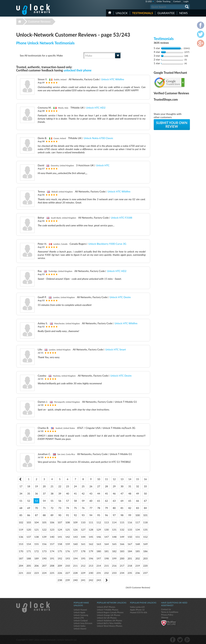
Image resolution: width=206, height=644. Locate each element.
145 (91, 537)
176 (67, 551)
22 (60, 486)
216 (114, 566)
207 (44, 566)
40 (67, 494)
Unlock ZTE (79, 618)
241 (83, 580)
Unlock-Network (33, 9)
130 (106, 530)
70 (36, 508)
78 (99, 508)
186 (145, 551)
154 (29, 544)
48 (130, 494)
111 (91, 522)
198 (106, 558)
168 (137, 544)
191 (52, 558)
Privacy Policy (167, 615)
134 (137, 530)
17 (21, 486)
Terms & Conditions (170, 612)
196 (91, 558)
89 (52, 515)
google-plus (187, 640)
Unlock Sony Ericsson (83, 623)
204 (21, 566)
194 (75, 558)
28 (106, 486)
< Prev (21, 479)
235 (130, 573)
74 (67, 508)
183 (122, 551)
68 (21, 508)
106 (52, 522)
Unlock (122, 13)
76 (83, 508)
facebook (173, 640)
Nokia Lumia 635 (137, 607)
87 (36, 515)
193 (67, 558)
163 (99, 544)
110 (83, 522)
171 (29, 551)
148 (114, 537)
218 (130, 566)
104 (36, 522)
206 (36, 566)
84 (145, 508)
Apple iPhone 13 (137, 610)
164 (106, 544)
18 (29, 486)
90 (60, 515)
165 (114, 544)
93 (83, 515)
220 (145, 566)
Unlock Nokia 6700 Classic (98, 138)
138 (36, 537)
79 (106, 508)
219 (137, 566)
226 (60, 573)
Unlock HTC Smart (116, 349)
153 (21, 544)
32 (137, 486)
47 (122, 494)
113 (106, 522)
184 (130, 551)
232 (106, 573)
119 (21, 530)
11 (106, 479)
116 (130, 522)
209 (60, 566)
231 (99, 573)
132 (122, 530)
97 (114, 515)
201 (130, 558)
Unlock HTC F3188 (121, 218)
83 (137, 508)
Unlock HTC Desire (120, 297)
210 (67, 566)
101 (145, 515)
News (183, 13)
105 (44, 522)
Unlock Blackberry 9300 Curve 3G (107, 244)
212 (83, 566)
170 (21, 551)
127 (83, 530)
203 (145, 558)
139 (44, 537)
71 (44, 508)
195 (83, 558)
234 (122, 573)
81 (122, 508)
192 (60, 558)
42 (83, 494)
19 (36, 486)
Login (186, 1)
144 (83, 537)
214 (99, 566)
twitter (180, 640)
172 (36, 551)
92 (75, 515)
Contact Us (166, 609)
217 (122, 566)
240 (75, 580)
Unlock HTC (103, 165)
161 (83, 544)
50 (145, 494)
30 (122, 486)
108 (67, 522)
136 (21, 537)
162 (91, 544)
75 (75, 508)
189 (36, 558)
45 (106, 494)
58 (75, 501)
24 (75, 486)
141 (60, 537)
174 (52, 551)
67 (145, 501)
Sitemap (165, 617)
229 (83, 573)
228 (75, 573)
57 (67, 501)
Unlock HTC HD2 (96, 108)
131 (114, 530)
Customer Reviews (39, 22)
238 (60, 580)
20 (44, 486)
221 (21, 573)
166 (122, 544)
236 (137, 573)
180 (99, 551)
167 (130, 544)
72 (52, 508)
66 (137, 501)
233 (114, 573)
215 (106, 566)
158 (60, 544)
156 (44, 544)
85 (21, 515)
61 (99, 501)
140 (52, 537)
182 (114, 551)
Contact (177, 1)
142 (67, 537)
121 (36, 530)
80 (114, 508)
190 (44, 558)
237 (145, 573)
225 (52, 573)
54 (44, 501)
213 (91, 566)
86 (29, 515)
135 (145, 530)
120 (29, 530)
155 (36, 544)
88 (44, 515)
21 (52, 486)
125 (67, 530)
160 (75, 544)
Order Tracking (163, 1)
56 (60, 501)
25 (83, 486)
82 (130, 508)
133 (130, 530)
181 (106, 551)
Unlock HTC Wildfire (113, 79)
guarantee (166, 13)
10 (99, 479)
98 (122, 515)
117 (137, 522)
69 (29, 508)
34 (21, 494)
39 (60, 494)
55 (52, 501)
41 (75, 494)
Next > (106, 580)
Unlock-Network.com (33, 607)
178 (83, 551)
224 (44, 573)
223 (36, 573)
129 (99, 530)
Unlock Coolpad (81, 620)
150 (130, 537)
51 (21, 501)
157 (52, 544)
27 (99, 486)
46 (114, 494)
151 (137, 537)
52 (29, 501)
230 (91, 573)
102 (21, 522)
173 (44, 551)
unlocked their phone (78, 70)
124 (60, 530)
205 (29, 566)
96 (106, 515)
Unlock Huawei (80, 610)
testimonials (143, 13)
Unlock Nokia (79, 626)
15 (137, 479)
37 (44, 494)
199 (114, 558)
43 (91, 494)
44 (99, 494)
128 (91, 530)
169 (145, 544)
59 (83, 501)
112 (99, 522)
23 (67, 486)
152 (145, 537)
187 (21, 558)
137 (29, 537)
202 (137, 558)
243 (99, 580)
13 (122, 479)
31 (130, 486)
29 (114, 486)
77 (91, 508)
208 (52, 566)
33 (145, 486)
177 (75, 551)
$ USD (149, 1)
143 (75, 537)
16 (145, 479)
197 (99, 558)
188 (29, 558)
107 (60, 522)
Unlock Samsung (81, 615)
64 (122, 501)
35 (29, 494)
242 (91, 580)
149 (122, 537)
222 (29, 573)
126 (75, 530)
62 (106, 501)
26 (91, 486)
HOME (110, 13)
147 (106, 537)
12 (114, 479)
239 (67, 580)
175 (60, 551)
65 (130, 501)
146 (99, 537)
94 (91, 515)
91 (67, 515)
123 (52, 530)
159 (67, 544)
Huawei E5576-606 (139, 612)
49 (137, 494)
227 (67, 573)
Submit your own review (172, 125)
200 (122, 558)
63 (114, 501)
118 (145, 522)
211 (75, 566)
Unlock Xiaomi (80, 629)
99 (130, 515)
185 (137, 551)
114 (114, 522)
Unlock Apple (79, 612)
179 (91, 551)
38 (52, 494)
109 (75, 522)
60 (91, 501)
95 (99, 515)
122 (44, 530)
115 (122, 522)
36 (36, 494)
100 (137, 515)
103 (29, 522)
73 (60, 508)
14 (130, 479)
